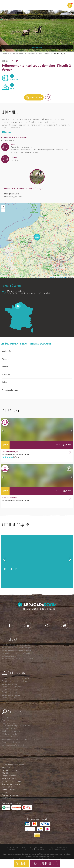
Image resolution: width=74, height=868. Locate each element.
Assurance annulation (10, 795)
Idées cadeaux (7, 737)
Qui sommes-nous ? (12, 847)
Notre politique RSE (9, 779)
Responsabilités (63, 847)
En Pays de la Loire (9, 656)
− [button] (3, 210)
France (4, 54)
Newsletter (6, 768)
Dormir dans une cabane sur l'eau (14, 681)
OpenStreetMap (61, 277)
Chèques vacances (9, 776)
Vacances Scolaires (9, 787)
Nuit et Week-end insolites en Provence (16, 653)
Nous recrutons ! (8, 798)
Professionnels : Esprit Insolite (13, 765)
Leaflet (52, 277)
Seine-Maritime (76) (15, 293)
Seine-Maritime (44, 54)
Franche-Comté (8, 717)
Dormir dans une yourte (11, 692)
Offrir (23, 863)
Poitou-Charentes (8, 723)
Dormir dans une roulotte (11, 690)
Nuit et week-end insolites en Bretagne (16, 648)
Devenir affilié (13, 849)
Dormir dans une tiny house (12, 687)
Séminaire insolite (8, 790)
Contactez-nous (60, 849)
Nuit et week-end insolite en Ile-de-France (17, 659)
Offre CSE (6, 773)
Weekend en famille (9, 734)
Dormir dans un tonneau (11, 695)
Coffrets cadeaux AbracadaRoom (14, 745)
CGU (52, 847)
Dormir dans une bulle (10, 684)
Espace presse (27, 847)
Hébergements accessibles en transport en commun (21, 740)
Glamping (5, 720)
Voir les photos (37, 47)
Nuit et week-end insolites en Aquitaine (16, 645)
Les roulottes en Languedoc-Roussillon (16, 726)
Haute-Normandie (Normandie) (22, 54)
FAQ (50, 849)
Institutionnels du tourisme (12, 781)
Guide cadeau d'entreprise (12, 742)
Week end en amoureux (11, 731)
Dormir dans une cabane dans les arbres (17, 678)
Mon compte (41, 849)
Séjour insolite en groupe (11, 784)
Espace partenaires (9, 792)
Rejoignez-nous (27, 849)
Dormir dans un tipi (9, 698)
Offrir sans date (36, 98)
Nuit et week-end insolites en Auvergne (16, 650)
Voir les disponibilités (45, 863)
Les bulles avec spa (9, 728)
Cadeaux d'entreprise (10, 770)
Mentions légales (41, 847)
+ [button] (3, 207)
